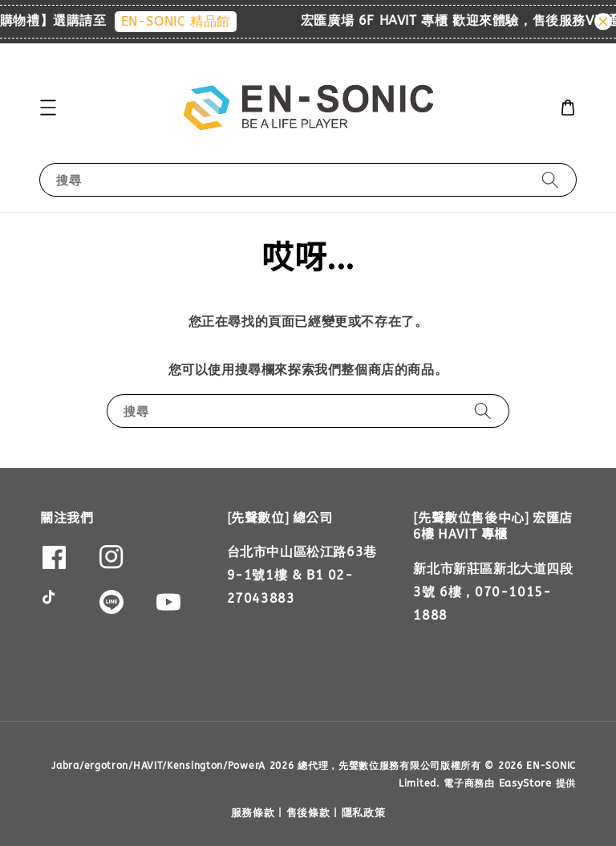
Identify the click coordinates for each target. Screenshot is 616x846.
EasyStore (525, 783)
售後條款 (308, 813)
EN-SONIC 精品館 (182, 21)
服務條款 (253, 813)
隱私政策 (364, 813)
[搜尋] (550, 179)
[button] (48, 108)
